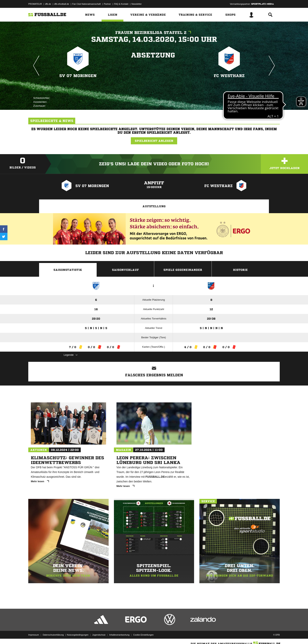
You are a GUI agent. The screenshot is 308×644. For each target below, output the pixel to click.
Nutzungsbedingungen (78, 635)
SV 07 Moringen (78, 76)
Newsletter (137, 4)
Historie (240, 270)
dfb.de (48, 4)
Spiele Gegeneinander (183, 270)
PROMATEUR (35, 4)
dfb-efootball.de (62, 4)
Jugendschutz (99, 635)
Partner (107, 4)
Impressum (34, 635)
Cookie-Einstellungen (143, 635)
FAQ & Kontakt (121, 4)
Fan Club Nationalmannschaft (87, 4)
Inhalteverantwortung (119, 635)
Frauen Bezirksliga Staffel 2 (154, 33)
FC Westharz (229, 76)
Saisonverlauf (125, 270)
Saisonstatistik (68, 270)
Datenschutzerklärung (53, 635)
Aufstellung (154, 206)
